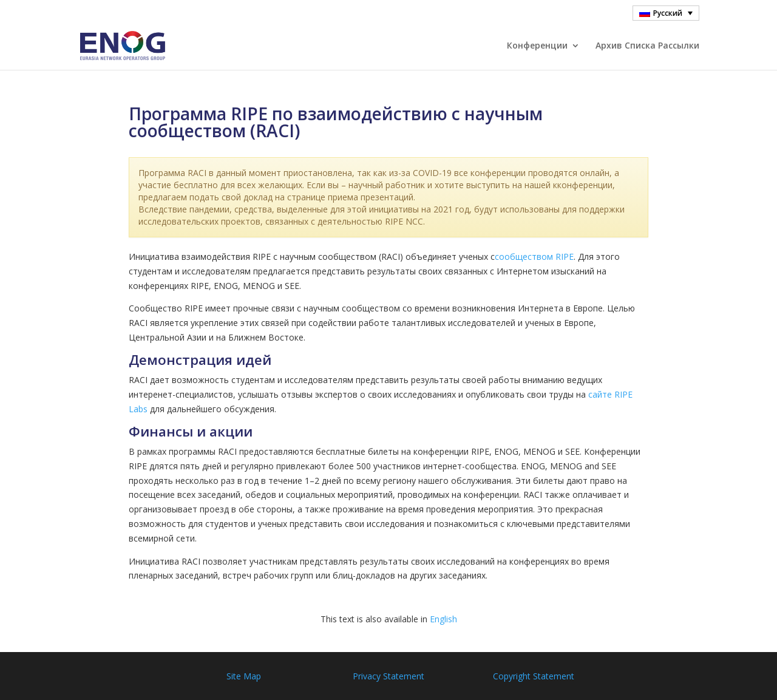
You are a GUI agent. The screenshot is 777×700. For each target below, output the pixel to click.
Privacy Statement (388, 676)
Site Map (244, 676)
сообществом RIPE (534, 257)
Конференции (537, 46)
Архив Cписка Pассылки (647, 46)
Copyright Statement (534, 676)
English (443, 619)
